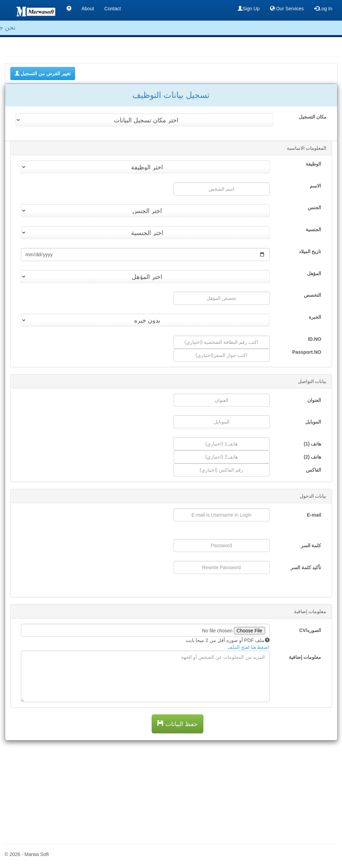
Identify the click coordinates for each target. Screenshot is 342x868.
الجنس (314, 207)
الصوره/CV (310, 630)
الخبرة (315, 317)
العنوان (314, 400)
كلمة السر (311, 545)
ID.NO (315, 339)
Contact (113, 9)
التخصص (312, 295)
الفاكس (314, 470)
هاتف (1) (312, 444)
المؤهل (314, 273)
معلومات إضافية (305, 657)
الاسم (315, 186)
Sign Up (249, 8)
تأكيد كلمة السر (306, 567)
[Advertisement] (171, 789)
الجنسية (313, 229)
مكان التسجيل (313, 117)
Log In (323, 8)
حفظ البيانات (178, 724)
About (88, 9)
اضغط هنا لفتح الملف (249, 647)
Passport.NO (307, 352)
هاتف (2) (312, 457)
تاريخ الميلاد (310, 251)
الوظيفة (313, 164)
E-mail (314, 515)
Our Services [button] (287, 8)
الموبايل (313, 422)
